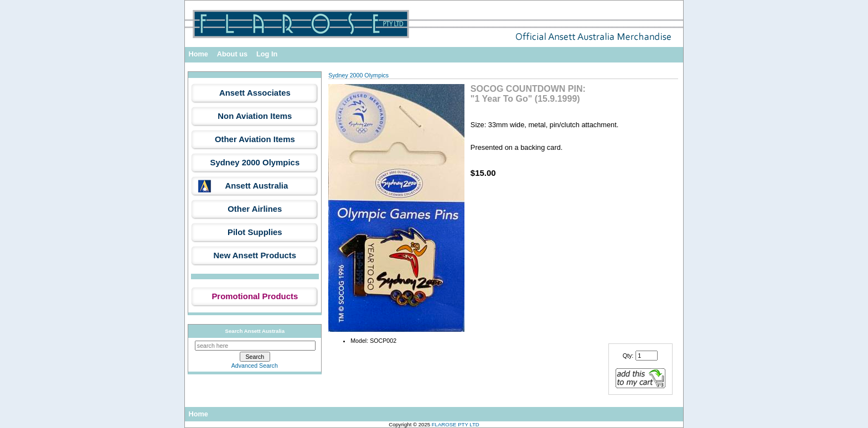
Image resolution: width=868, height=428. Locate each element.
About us (232, 54)
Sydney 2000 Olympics (358, 75)
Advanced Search (255, 366)
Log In (267, 54)
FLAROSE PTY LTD (456, 424)
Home (198, 54)
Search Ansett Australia (255, 331)
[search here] (255, 346)
